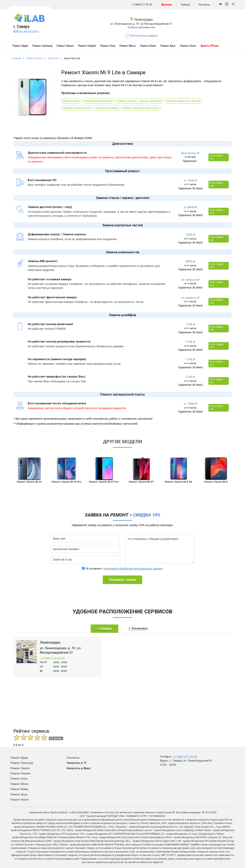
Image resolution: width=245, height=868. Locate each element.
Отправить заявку (122, 580)
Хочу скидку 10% (216, 157)
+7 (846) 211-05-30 (142, 5)
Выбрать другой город (26, 31)
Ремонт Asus (168, 46)
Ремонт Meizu (128, 46)
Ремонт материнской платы (142, 108)
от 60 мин (190, 157)
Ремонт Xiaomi (65, 46)
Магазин (167, 5)
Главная (185, 5)
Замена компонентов (77, 108)
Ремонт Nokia (148, 46)
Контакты (204, 5)
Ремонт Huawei (87, 46)
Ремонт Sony (108, 46)
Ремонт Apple (20, 46)
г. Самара (21, 26)
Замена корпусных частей (184, 101)
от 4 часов (190, 184)
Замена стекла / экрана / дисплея (140, 101)
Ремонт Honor (188, 46)
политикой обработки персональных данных (133, 568)
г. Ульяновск (138, 628)
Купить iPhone (210, 46)
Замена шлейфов (107, 108)
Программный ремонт (99, 101)
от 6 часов (190, 408)
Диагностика (71, 101)
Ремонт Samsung (42, 46)
